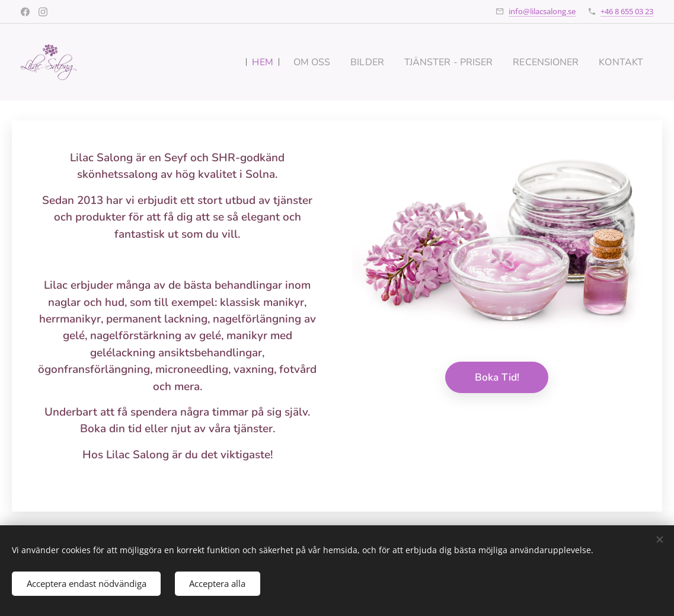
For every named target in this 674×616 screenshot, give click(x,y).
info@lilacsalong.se (542, 11)
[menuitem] (242, 62)
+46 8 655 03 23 (627, 11)
